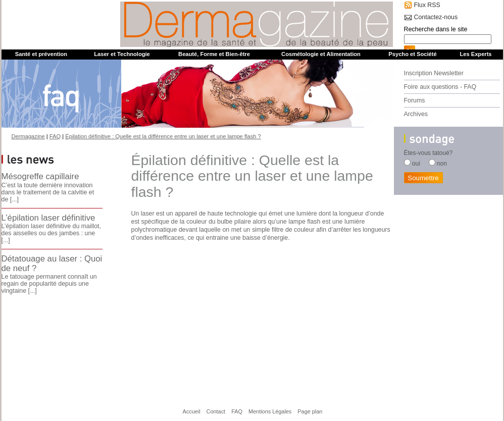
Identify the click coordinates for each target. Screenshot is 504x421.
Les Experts (475, 54)
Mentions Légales (270, 411)
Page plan (310, 411)
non (442, 164)
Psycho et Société (412, 54)
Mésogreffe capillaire (40, 176)
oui (416, 164)
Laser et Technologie (122, 54)
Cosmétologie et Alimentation (321, 54)
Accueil (192, 411)
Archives (416, 114)
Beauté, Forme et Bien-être (214, 54)
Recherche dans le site (436, 29)
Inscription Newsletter (434, 73)
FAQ (237, 411)
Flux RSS (427, 5)
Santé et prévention (41, 54)
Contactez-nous (436, 17)
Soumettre (423, 178)
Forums (415, 100)
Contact (216, 411)
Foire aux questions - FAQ (440, 87)
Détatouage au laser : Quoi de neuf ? (52, 263)
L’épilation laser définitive (48, 218)
